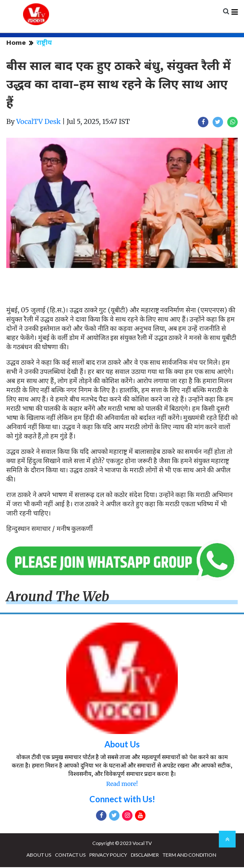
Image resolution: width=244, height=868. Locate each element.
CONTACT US (70, 856)
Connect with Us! (122, 800)
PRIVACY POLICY (108, 856)
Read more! (122, 785)
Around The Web (58, 598)
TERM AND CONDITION (189, 856)
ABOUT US (39, 856)
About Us (122, 745)
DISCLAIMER (145, 856)
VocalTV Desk (39, 123)
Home (16, 44)
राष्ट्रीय (44, 44)
